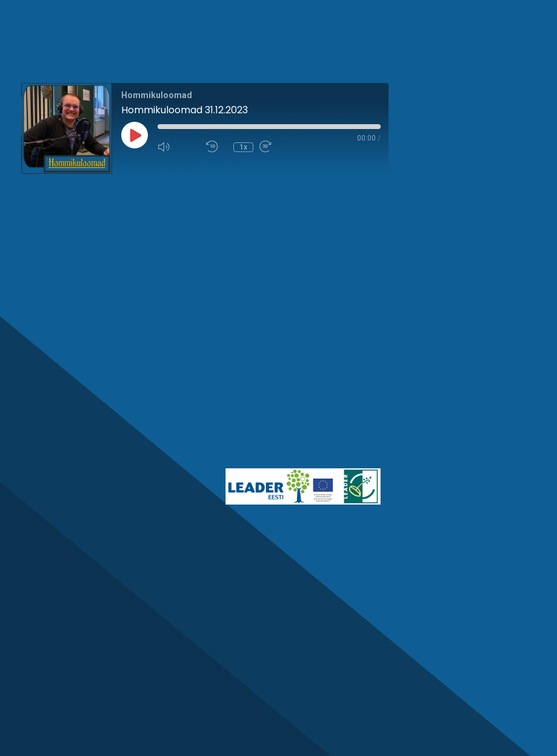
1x (243, 147)
